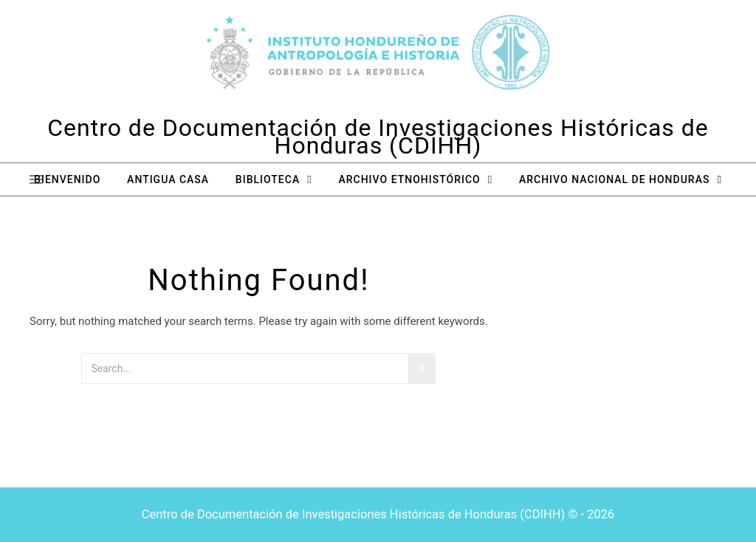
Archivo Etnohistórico (409, 179)
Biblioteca (268, 179)
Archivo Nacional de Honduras (614, 179)
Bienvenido (67, 179)
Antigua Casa (168, 179)
